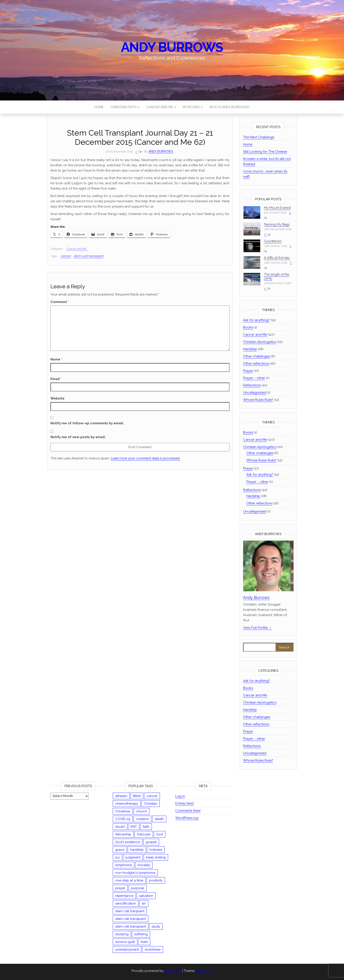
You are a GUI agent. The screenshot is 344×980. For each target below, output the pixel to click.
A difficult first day (277, 258)
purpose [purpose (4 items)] (138, 888)
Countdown (273, 241)
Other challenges (257, 356)
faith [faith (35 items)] (146, 827)
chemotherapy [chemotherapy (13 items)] (127, 804)
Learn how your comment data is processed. (146, 458)
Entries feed (185, 803)
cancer (66, 256)
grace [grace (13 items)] (120, 850)
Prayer (248, 371)
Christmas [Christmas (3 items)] (123, 811)
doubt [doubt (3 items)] (120, 827)
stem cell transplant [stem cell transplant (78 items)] (131, 926)
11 (290, 212)
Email (56, 379)
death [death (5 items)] (159, 819)
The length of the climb (277, 276)
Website (57, 398)
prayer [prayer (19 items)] (120, 888)
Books (248, 327)
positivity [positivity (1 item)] (156, 880)
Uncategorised (255, 392)
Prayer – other (254, 378)
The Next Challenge (259, 137)
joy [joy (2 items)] (117, 857)
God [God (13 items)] (160, 834)
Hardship (250, 349)
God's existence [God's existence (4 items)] (128, 842)
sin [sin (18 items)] (144, 903)
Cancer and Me (161, 107)
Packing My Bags (277, 224)
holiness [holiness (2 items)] (156, 850)
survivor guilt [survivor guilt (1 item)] (125, 942)
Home (99, 107)
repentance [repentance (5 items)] (124, 896)
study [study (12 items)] (156, 926)
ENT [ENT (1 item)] (134, 827)
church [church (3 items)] (142, 811)
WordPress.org (187, 818)
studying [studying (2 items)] (122, 934)
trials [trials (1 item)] (144, 942)
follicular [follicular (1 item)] (144, 834)
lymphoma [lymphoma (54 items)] (124, 865)
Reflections (252, 385)
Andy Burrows (172, 47)
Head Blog (204, 971)
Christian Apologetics (260, 342)
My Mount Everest (277, 208)
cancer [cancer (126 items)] (152, 796)
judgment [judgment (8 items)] (133, 857)
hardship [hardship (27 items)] (137, 850)
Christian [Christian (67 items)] (151, 804)
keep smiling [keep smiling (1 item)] (156, 857)
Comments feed (188, 811)
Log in (180, 796)
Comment (60, 302)
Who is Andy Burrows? (229, 107)
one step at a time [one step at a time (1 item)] (129, 880)
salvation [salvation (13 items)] (146, 896)
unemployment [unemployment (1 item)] (127, 950)
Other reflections (256, 364)
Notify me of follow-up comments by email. (87, 423)
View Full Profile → (257, 628)
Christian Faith (125, 107)
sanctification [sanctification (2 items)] (126, 903)
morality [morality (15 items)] (144, 865)
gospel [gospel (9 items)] (151, 842)
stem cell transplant (89, 256)
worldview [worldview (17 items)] (153, 950)
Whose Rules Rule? (258, 400)
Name (56, 359)
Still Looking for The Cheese (265, 152)
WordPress (173, 971)
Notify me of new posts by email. (78, 437)
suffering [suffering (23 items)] (141, 934)
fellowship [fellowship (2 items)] (123, 834)
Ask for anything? (256, 320)
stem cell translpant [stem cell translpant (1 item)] (131, 919)
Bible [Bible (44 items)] (137, 796)
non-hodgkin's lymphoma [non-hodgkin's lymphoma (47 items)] (135, 873)
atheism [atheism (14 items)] (121, 796)
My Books (193, 107)
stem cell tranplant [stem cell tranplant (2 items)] (130, 911)
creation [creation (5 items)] (142, 819)
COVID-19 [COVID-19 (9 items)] (123, 819)
